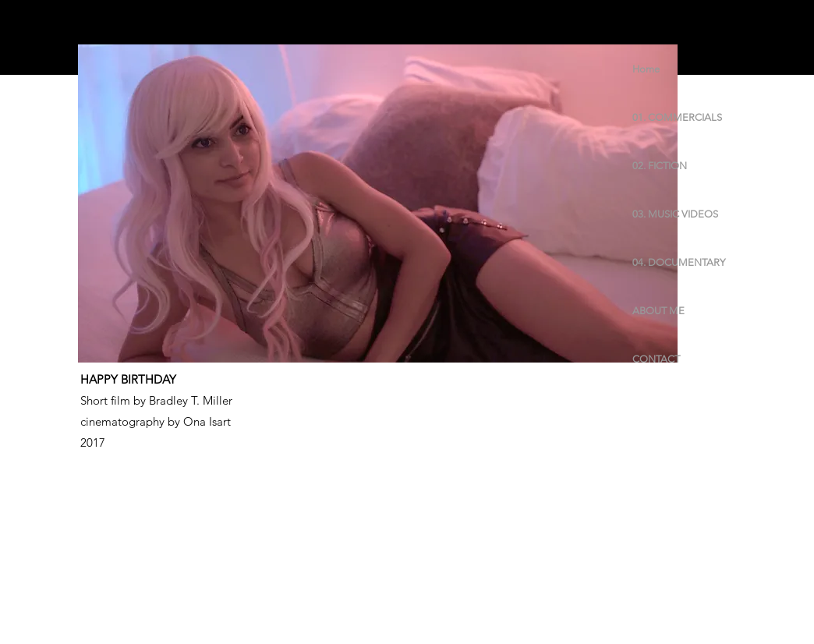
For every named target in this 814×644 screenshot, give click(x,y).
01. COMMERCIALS (677, 117)
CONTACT (656, 359)
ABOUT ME (658, 311)
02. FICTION (660, 166)
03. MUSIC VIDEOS (675, 214)
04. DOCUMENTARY (679, 262)
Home (646, 69)
